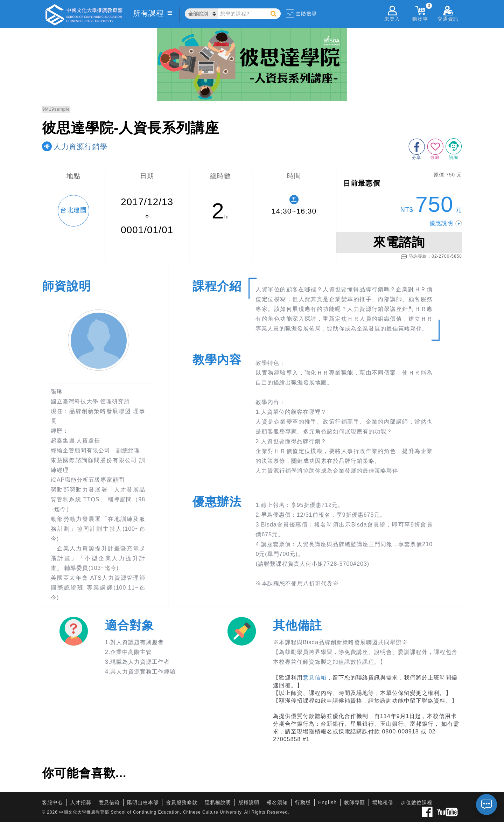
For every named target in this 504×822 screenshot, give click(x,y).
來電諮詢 (399, 242)
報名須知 (277, 802)
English (327, 802)
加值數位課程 (416, 802)
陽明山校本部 (143, 802)
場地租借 (383, 802)
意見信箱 (315, 678)
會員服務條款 (182, 802)
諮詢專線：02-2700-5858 (431, 257)
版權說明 (249, 802)
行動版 (303, 802)
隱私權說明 (218, 802)
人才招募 (81, 802)
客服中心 (52, 802)
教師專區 (355, 802)
